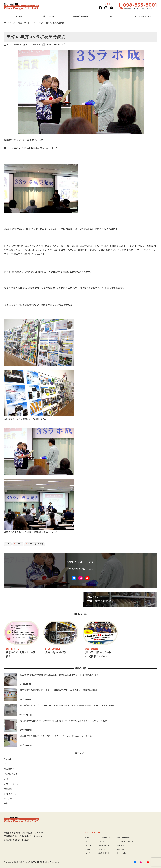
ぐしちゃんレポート (13, 774)
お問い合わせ (122, 853)
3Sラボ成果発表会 (35, 544)
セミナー (102, 849)
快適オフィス (10, 794)
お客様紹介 (9, 769)
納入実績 (8, 799)
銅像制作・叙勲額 (124, 838)
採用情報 (120, 845)
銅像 (6, 804)
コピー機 (88, 845)
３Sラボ (61, 45)
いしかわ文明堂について (127, 842)
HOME (87, 838)
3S (9, 544)
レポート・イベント (12, 784)
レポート (8, 779)
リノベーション (104, 838)
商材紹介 (8, 789)
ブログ (87, 853)
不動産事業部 (104, 845)
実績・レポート (104, 853)
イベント (8, 764)
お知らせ (88, 849)
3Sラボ (19, 544)
